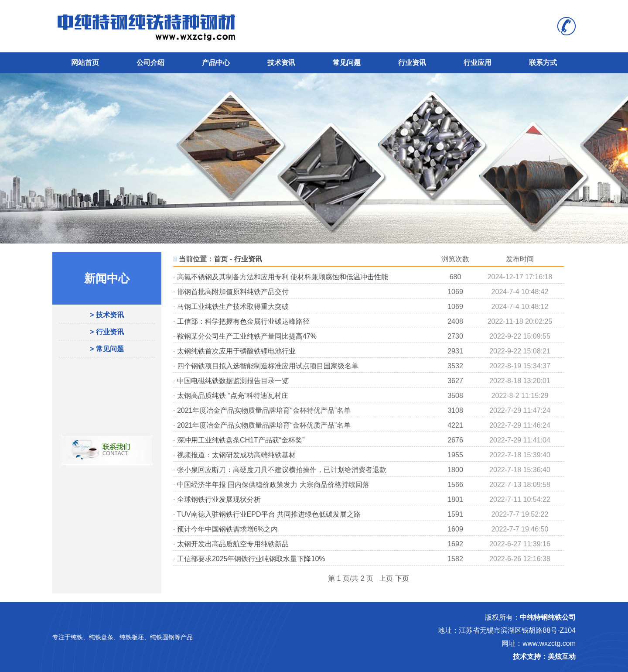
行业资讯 (412, 63)
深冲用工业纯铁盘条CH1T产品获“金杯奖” (241, 440)
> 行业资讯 (107, 332)
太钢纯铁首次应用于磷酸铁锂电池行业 (236, 351)
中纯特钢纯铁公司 (548, 617)
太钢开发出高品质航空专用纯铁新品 (233, 544)
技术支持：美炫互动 (544, 657)
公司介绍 (150, 63)
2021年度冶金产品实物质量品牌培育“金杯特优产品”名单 (264, 410)
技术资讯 (281, 63)
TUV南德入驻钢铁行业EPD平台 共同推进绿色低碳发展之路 (269, 514)
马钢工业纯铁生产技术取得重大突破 (233, 307)
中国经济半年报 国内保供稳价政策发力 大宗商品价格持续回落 (273, 485)
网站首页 (85, 63)
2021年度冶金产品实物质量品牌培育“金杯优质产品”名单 (264, 425)
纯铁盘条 (101, 637)
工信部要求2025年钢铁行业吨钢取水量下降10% (251, 559)
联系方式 (543, 63)
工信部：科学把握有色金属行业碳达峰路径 (243, 321)
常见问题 (347, 63)
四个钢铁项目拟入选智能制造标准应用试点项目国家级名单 (268, 366)
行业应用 (478, 63)
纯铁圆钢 (162, 637)
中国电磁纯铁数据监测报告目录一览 (233, 381)
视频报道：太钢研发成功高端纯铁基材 (236, 455)
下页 (402, 578)
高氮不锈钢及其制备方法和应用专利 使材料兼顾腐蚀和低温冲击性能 (283, 277)
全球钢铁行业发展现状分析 (219, 499)
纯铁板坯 (132, 637)
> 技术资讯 (107, 315)
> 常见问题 (107, 349)
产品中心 (216, 63)
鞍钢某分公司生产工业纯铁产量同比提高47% (247, 336)
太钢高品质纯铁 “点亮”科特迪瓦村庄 (233, 396)
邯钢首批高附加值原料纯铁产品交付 (233, 292)
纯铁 (77, 637)
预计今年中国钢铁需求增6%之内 (227, 529)
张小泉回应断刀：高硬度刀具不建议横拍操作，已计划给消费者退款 (282, 470)
